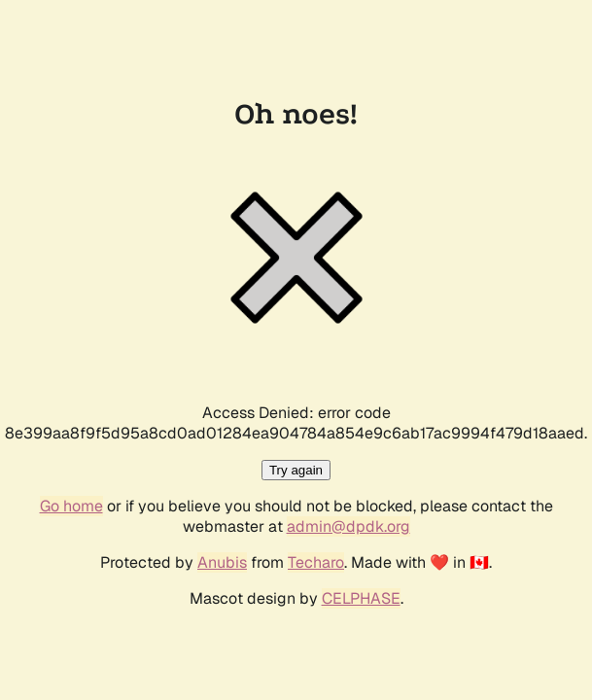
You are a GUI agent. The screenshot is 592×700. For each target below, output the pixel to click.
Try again (296, 470)
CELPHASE (361, 598)
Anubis (222, 562)
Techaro (316, 562)
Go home (71, 506)
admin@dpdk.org (348, 526)
